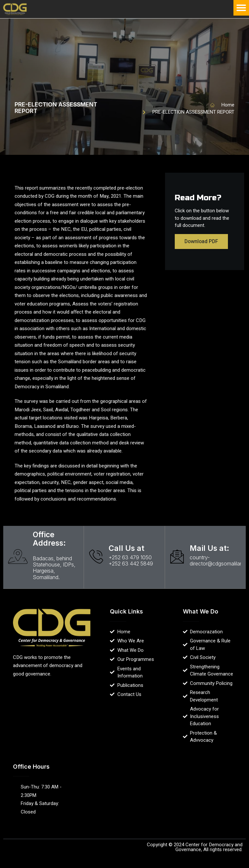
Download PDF (201, 242)
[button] (241, 8)
